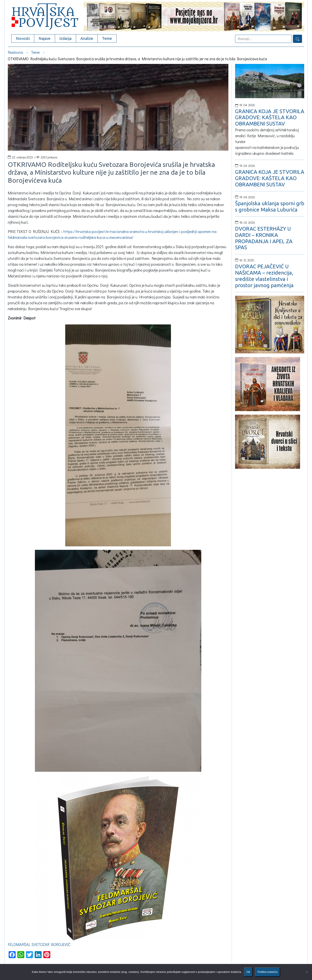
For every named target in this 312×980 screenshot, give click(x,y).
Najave (45, 38)
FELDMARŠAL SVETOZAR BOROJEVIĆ (39, 944)
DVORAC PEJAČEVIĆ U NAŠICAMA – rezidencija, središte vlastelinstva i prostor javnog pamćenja (264, 276)
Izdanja (65, 38)
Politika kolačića (267, 972)
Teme (107, 38)
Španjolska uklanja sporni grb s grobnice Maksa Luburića (270, 207)
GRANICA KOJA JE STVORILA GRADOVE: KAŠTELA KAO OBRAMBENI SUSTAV (270, 118)
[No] (307, 972)
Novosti (23, 38)
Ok (248, 972)
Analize (87, 38)
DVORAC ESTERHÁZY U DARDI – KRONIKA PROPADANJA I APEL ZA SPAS (264, 238)
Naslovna (15, 52)
